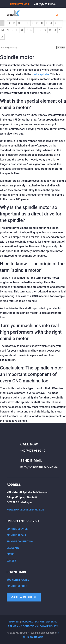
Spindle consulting (20, 542)
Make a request (24, 597)
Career (11, 561)
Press (11, 554)
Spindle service (17, 529)
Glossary (13, 548)
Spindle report (17, 586)
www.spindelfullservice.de (25, 510)
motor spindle (40, 74)
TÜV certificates (18, 580)
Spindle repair (16, 535)
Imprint (14, 622)
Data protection (33, 622)
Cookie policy (49, 626)
